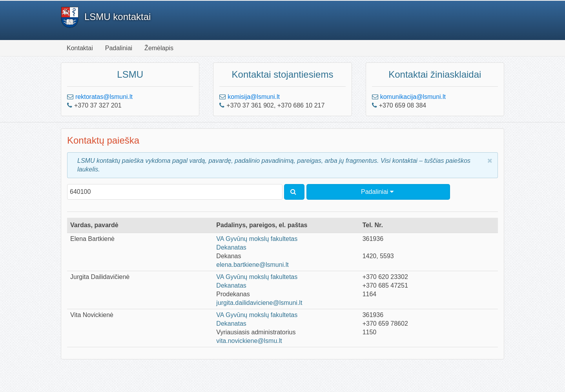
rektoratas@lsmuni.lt (104, 97)
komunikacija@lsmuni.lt (413, 97)
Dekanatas (231, 247)
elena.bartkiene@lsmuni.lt (252, 265)
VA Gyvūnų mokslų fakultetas (257, 239)
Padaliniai (119, 48)
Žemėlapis (159, 48)
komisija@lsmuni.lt (254, 97)
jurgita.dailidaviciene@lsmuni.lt (259, 303)
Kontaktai (80, 48)
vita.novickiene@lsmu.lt (249, 341)
